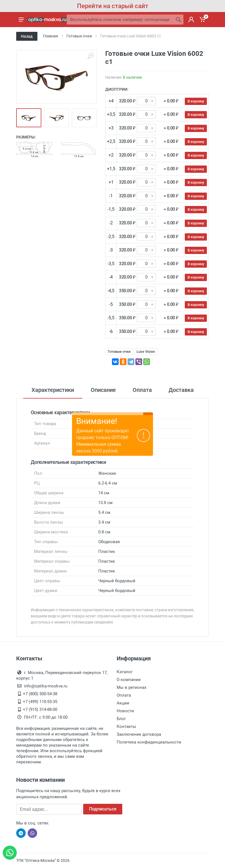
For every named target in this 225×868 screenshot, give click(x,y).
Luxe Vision (146, 352)
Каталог (125, 672)
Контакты (126, 726)
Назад (27, 36)
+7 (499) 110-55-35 (40, 702)
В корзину (196, 101)
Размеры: (26, 137)
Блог (121, 719)
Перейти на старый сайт (113, 6)
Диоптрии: (117, 89)
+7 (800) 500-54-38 (40, 694)
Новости (125, 711)
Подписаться (103, 809)
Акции (123, 703)
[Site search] (120, 20)
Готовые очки (119, 352)
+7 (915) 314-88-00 (40, 709)
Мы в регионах (131, 687)
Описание (103, 390)
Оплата (142, 390)
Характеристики (53, 390)
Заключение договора (139, 734)
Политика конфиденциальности (149, 742)
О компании (129, 680)
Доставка (181, 390)
